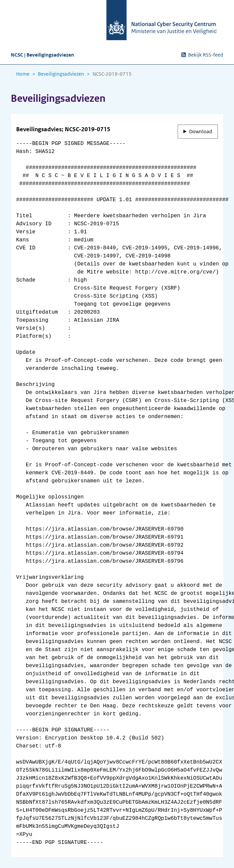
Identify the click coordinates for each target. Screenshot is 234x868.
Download (201, 132)
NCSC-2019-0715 (112, 74)
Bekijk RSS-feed (202, 55)
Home (23, 74)
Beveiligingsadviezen (61, 74)
